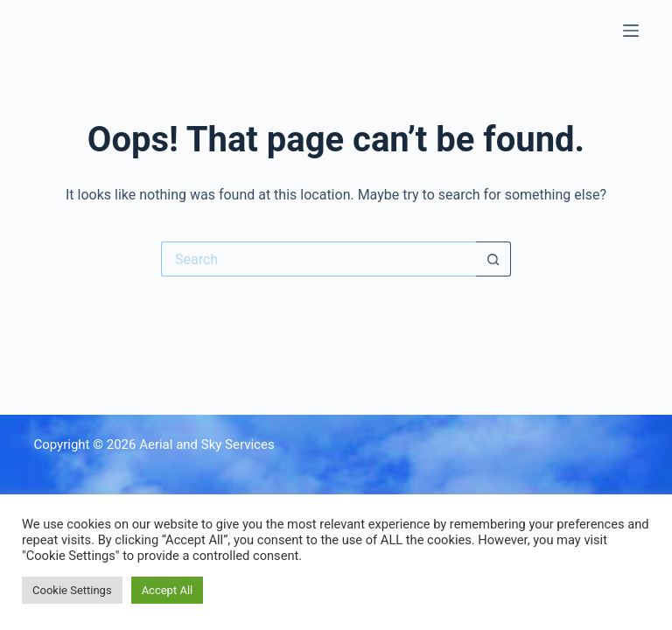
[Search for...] (318, 259)
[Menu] (631, 31)
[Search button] (493, 259)
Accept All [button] (168, 590)
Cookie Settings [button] (72, 590)
